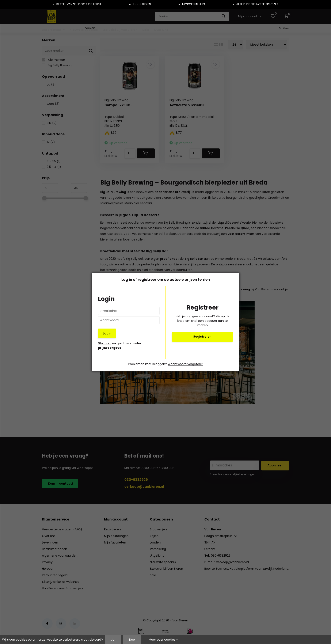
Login (107, 333)
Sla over (104, 343)
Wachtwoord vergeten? (185, 364)
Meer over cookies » (163, 640)
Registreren (202, 337)
